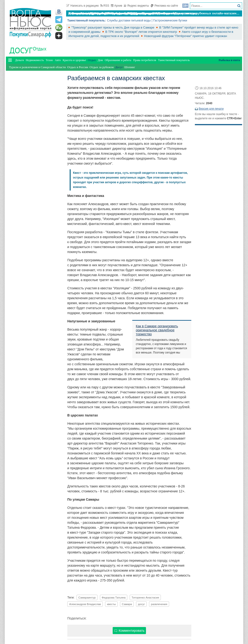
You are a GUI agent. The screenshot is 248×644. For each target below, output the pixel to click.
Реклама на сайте (164, 6)
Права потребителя (145, 60)
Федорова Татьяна (114, 597)
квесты (111, 604)
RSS (105, 6)
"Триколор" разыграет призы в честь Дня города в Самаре (113, 27)
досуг (141, 604)
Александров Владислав (85, 604)
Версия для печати (211, 109)
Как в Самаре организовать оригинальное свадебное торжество (157, 330)
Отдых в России (78, 67)
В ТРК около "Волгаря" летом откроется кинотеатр (142, 32)
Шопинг (130, 67)
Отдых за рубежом (102, 67)
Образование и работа (118, 60)
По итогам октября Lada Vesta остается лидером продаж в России (119, 13)
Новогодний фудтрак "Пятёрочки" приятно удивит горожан (186, 36)
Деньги (19, 60)
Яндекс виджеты (136, 6)
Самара (127, 604)
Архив (117, 6)
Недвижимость (35, 60)
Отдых (40, 49)
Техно (49, 60)
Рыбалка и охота (229, 60)
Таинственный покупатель (174, 60)
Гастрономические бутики (170, 21)
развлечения (159, 604)
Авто (58, 60)
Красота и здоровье (74, 60)
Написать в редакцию (82, 6)
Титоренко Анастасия (145, 597)
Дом (100, 60)
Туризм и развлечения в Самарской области (37, 67)
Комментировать (129, 631)
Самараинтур (87, 597)
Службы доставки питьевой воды (129, 21)
